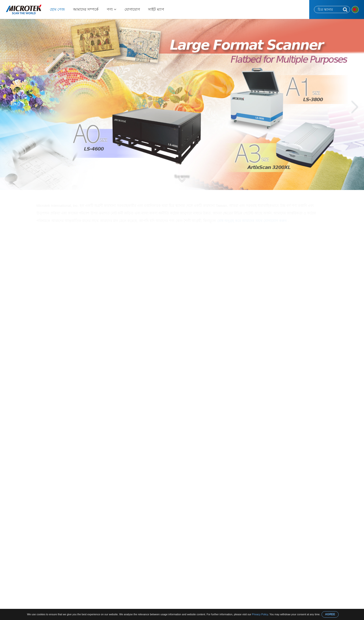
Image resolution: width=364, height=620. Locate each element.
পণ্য (111, 9)
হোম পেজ (57, 9)
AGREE (330, 614)
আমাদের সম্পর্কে (86, 9)
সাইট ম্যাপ (156, 9)
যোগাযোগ (132, 9)
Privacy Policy (260, 614)
